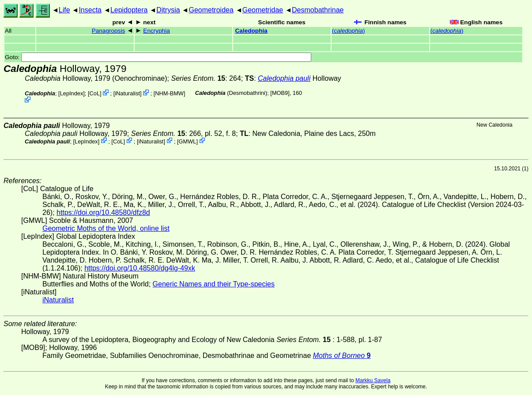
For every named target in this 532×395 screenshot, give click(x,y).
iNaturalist (127, 93)
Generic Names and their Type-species (214, 284)
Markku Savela (373, 380)
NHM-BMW (169, 93)
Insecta (90, 10)
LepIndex (72, 93)
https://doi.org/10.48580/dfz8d (103, 213)
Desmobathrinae (318, 10)
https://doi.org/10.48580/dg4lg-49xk (140, 268)
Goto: (158, 57)
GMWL (188, 141)
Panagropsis (109, 31)
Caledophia (251, 31)
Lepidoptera (129, 10)
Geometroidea (211, 10)
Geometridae (263, 10)
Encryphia (156, 31)
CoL (95, 93)
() (349, 31)
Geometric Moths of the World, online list (106, 228)
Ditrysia (168, 10)
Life (64, 10)
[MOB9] (280, 93)
